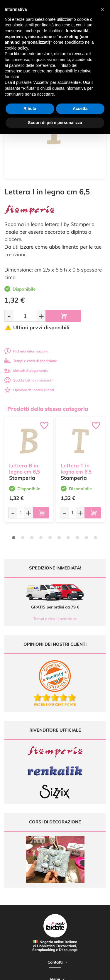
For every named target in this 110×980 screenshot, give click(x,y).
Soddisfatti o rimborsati (28, 380)
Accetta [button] (80, 108)
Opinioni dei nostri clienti (29, 390)
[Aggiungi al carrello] (63, 316)
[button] (102, 9)
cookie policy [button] (16, 48)
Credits (90, 972)
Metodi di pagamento (26, 371)
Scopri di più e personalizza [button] (55, 123)
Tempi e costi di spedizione (31, 361)
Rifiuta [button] (30, 108)
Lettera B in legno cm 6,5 (24, 469)
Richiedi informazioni (26, 351)
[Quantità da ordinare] (25, 316)
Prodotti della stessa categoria (48, 409)
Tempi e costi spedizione (55, 619)
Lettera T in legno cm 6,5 (76, 469)
